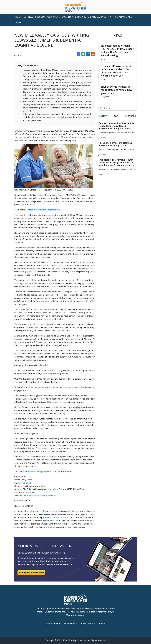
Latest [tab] (103, 116)
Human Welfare (123, 17)
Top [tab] (116, 116)
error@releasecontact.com (55, 517)
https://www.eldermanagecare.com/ (39, 495)
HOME (18, 17)
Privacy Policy (70, 623)
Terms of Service (52, 623)
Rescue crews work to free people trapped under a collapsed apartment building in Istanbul (116, 126)
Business (28, 17)
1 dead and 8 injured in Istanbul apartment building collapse (115, 144)
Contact (103, 623)
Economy (40, 17)
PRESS (18, 23)
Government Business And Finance (67, 17)
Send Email (26, 483)
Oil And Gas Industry (100, 17)
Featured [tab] (131, 116)
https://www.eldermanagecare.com (44, 210)
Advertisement (88, 623)
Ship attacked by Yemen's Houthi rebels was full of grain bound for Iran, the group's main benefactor (116, 162)
